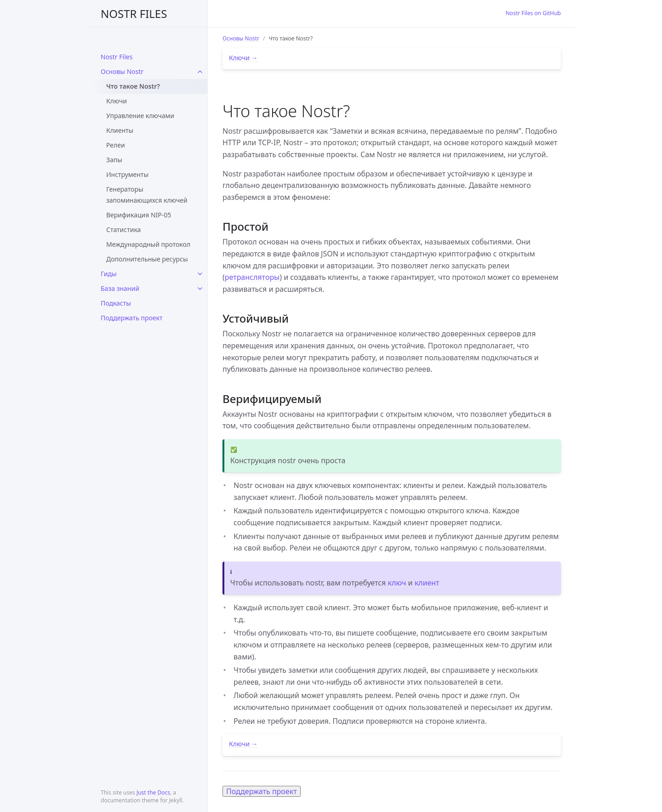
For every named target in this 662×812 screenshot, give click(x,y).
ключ (397, 583)
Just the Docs (153, 792)
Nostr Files (117, 57)
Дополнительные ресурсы (147, 259)
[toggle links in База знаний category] (200, 289)
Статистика (123, 230)
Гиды (109, 274)
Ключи (117, 101)
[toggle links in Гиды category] (200, 274)
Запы (114, 160)
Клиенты (120, 130)
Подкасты (116, 303)
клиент (427, 583)
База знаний (120, 288)
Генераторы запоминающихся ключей (147, 195)
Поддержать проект (131, 318)
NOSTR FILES (134, 14)
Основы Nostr (122, 71)
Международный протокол (148, 244)
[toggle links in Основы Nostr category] (200, 72)
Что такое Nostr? (133, 86)
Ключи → (243, 58)
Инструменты (127, 174)
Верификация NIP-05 (139, 215)
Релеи (116, 145)
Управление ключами (140, 116)
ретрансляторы (252, 277)
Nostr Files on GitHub (533, 13)
